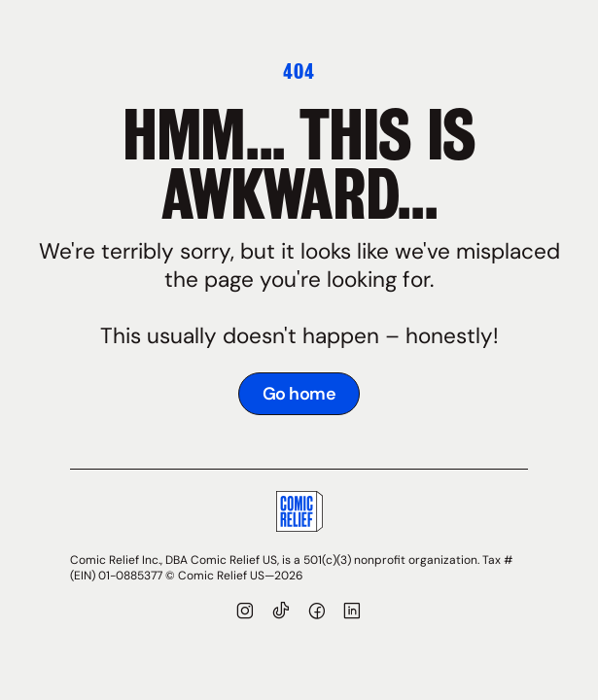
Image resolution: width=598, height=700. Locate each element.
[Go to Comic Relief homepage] (299, 515)
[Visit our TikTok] (281, 613)
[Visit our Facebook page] (317, 613)
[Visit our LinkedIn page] (352, 613)
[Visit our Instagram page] (246, 613)
